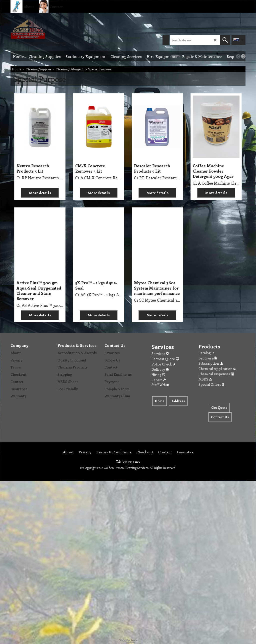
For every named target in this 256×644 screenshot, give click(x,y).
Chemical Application (217, 369)
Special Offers (211, 384)
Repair (159, 380)
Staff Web (160, 385)
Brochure (208, 358)
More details (40, 193)
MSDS (205, 379)
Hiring (158, 375)
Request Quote (165, 359)
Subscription (211, 363)
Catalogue (206, 353)
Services (160, 354)
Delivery (160, 369)
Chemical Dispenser (216, 374)
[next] (243, 56)
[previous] (238, 56)
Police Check (164, 364)
